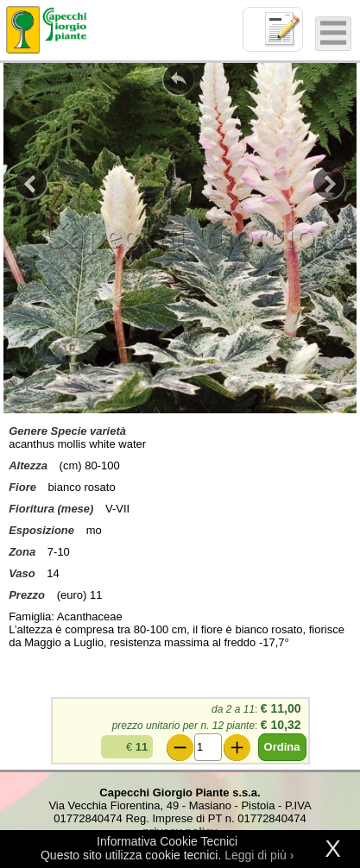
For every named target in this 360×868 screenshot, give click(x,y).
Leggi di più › (259, 855)
